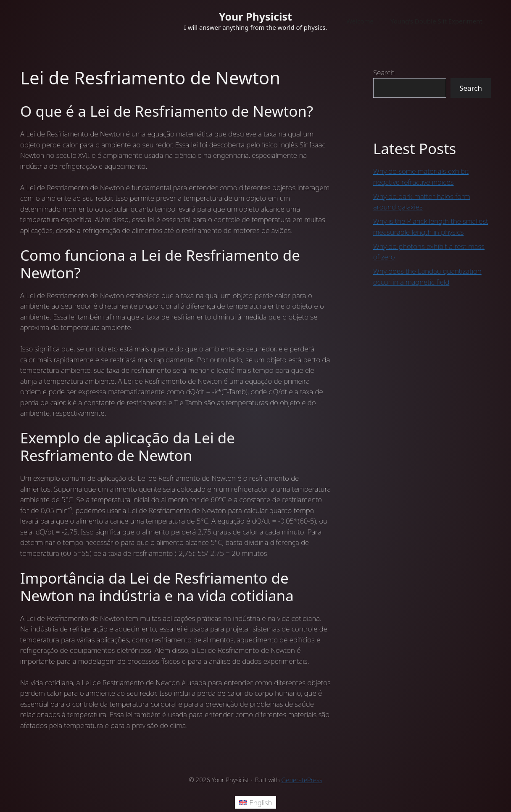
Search (384, 72)
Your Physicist (255, 16)
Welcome (360, 21)
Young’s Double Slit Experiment (436, 21)
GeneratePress (302, 780)
